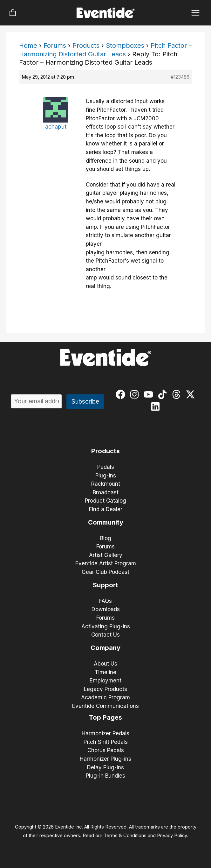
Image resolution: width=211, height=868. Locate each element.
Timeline (105, 672)
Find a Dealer (106, 509)
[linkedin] (157, 406)
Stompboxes (125, 46)
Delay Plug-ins (105, 767)
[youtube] (150, 394)
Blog (106, 538)
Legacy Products (105, 689)
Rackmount (106, 484)
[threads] (178, 394)
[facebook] (122, 394)
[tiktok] (164, 394)
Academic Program (105, 697)
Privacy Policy (172, 836)
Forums (55, 46)
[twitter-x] (192, 394)
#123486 (180, 77)
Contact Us (105, 635)
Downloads (106, 609)
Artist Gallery (106, 555)
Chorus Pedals (106, 750)
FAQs (105, 601)
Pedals (106, 467)
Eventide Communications (105, 706)
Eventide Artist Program (106, 563)
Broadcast (106, 492)
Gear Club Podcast (105, 572)
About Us (105, 664)
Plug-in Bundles (105, 776)
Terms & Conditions (125, 836)
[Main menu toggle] (196, 13)
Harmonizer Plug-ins (105, 759)
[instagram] (136, 394)
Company (105, 648)
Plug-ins (106, 476)
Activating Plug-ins (106, 626)
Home (28, 46)
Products (86, 46)
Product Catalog (105, 501)
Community (106, 522)
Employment (105, 681)
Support (105, 585)
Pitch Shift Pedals (106, 742)
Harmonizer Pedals (105, 733)
